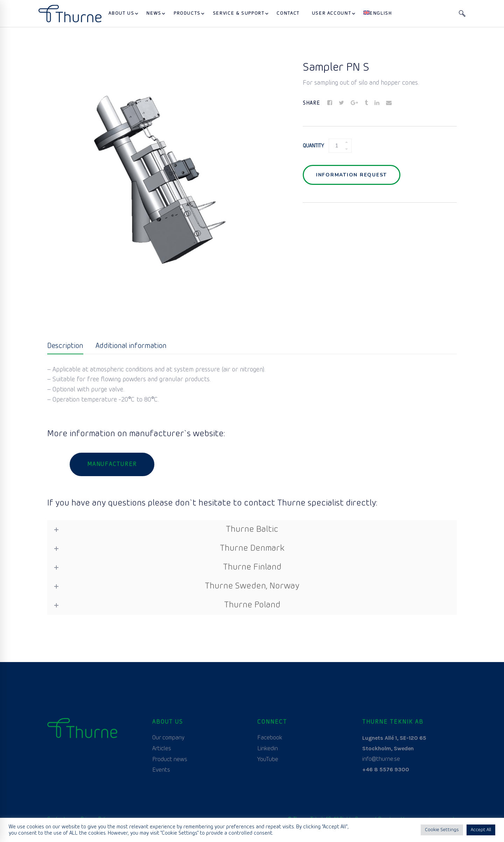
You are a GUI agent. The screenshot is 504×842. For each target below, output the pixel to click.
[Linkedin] (377, 103)
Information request (352, 175)
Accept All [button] (481, 830)
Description (65, 346)
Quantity (313, 146)
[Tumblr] (366, 103)
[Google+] (354, 103)
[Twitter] (341, 103)
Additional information (131, 346)
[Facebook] (330, 103)
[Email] (389, 103)
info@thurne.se (381, 759)
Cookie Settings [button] (442, 830)
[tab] (65, 347)
